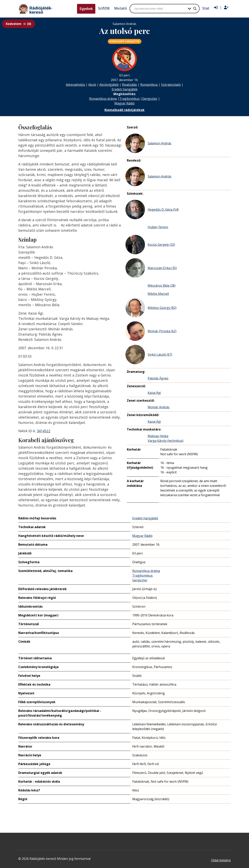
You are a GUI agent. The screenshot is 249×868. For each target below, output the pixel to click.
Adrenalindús (75, 85)
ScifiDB (104, 8)
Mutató (121, 8)
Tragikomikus (129, 99)
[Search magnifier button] (195, 9)
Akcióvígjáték (109, 85)
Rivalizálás (129, 85)
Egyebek (86, 9)
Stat (206, 8)
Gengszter (150, 99)
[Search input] (160, 9)
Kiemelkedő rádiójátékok (124, 110)
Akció (92, 85)
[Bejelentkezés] (216, 8)
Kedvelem (18, 24)
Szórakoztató (171, 85)
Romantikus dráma (103, 99)
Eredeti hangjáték (125, 89)
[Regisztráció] (226, 8)
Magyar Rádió (124, 103)
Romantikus (149, 85)
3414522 (44, 431)
